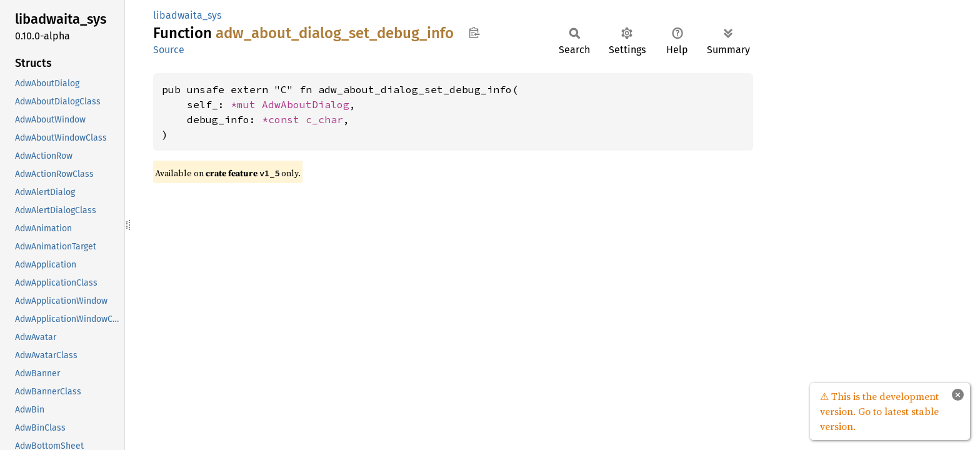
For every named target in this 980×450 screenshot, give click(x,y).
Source (169, 50)
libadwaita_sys (187, 15)
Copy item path (474, 32)
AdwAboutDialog (306, 104)
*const (284, 119)
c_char (324, 119)
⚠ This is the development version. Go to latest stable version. (879, 411)
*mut (246, 104)
